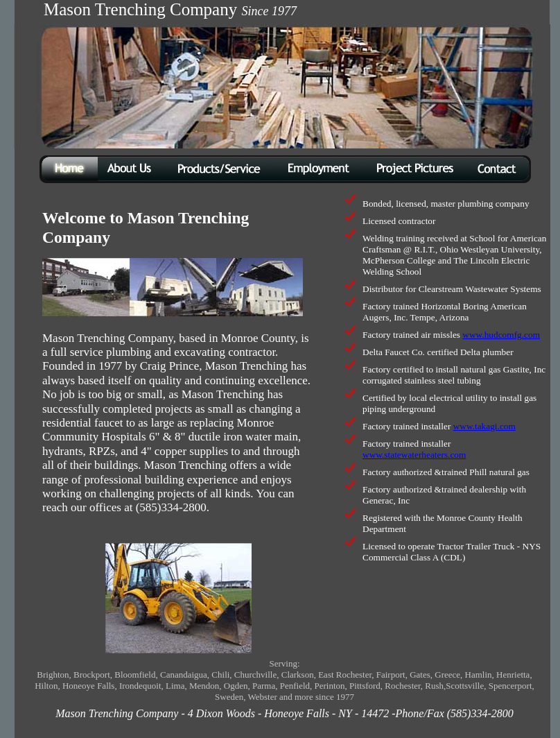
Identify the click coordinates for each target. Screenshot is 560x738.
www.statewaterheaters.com (414, 455)
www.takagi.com (484, 426)
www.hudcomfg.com (501, 335)
